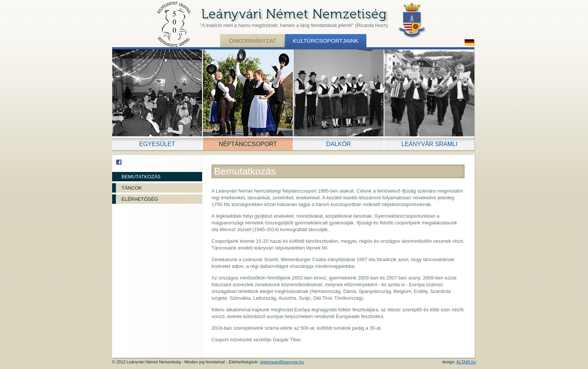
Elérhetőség (140, 199)
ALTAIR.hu (466, 362)
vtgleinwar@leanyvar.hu (282, 362)
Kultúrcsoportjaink (326, 41)
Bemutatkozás (141, 177)
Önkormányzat (253, 41)
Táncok (132, 188)
